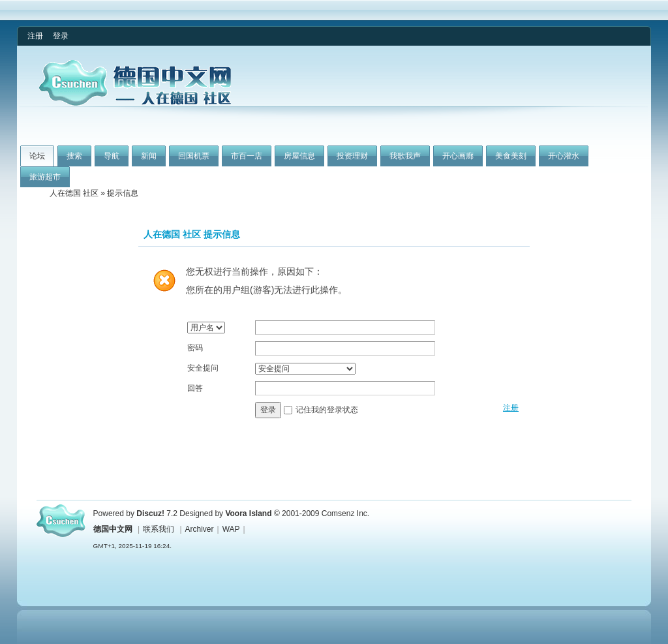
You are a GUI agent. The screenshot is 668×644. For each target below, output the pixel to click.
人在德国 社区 (74, 193)
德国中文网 (113, 529)
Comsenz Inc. (345, 514)
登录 (61, 36)
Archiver (200, 529)
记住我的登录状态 (327, 410)
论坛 (37, 156)
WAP (231, 529)
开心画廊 (458, 156)
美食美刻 (511, 156)
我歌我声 (405, 156)
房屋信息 (299, 156)
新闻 (149, 156)
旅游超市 (45, 177)
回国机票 (194, 156)
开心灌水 (564, 156)
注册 (35, 36)
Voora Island (248, 514)
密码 (195, 348)
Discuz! (150, 514)
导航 (112, 156)
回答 (195, 388)
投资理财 (352, 156)
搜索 (74, 156)
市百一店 (247, 156)
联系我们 (159, 529)
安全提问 (203, 368)
